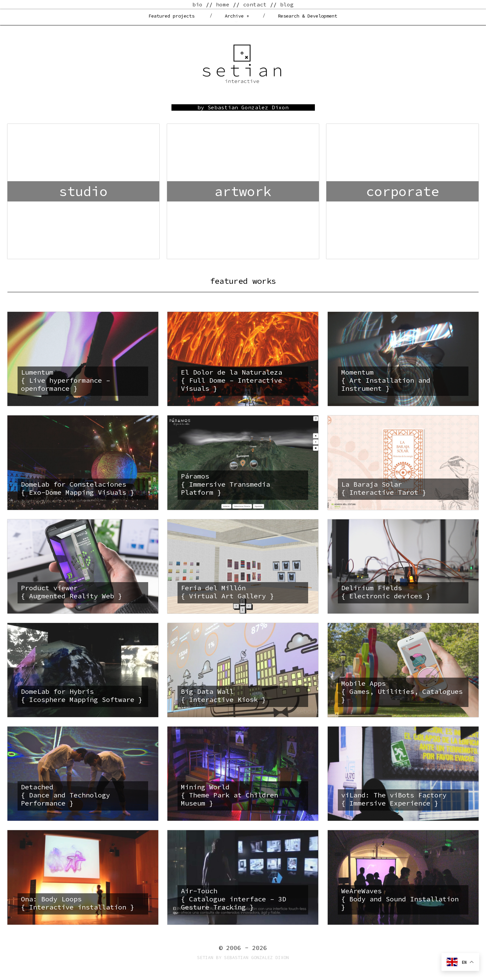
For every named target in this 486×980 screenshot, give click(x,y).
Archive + (237, 16)
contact (255, 4)
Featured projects (171, 16)
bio (197, 4)
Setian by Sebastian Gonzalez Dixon (243, 958)
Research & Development (307, 16)
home (223, 4)
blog (287, 4)
